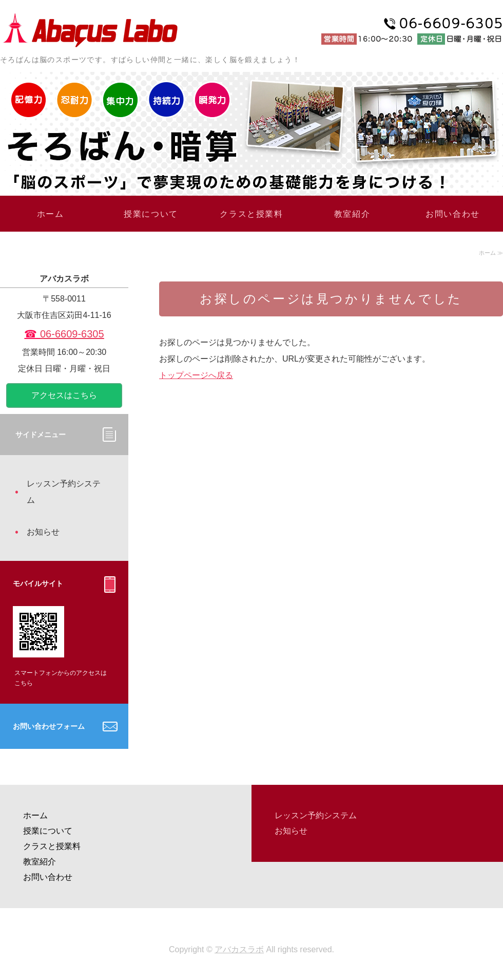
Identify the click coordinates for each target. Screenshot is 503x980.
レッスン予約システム (64, 492)
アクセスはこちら (64, 395)
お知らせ (43, 532)
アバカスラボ (239, 949)
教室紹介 (352, 214)
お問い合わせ (453, 214)
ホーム (51, 214)
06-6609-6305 (72, 334)
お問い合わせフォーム (49, 726)
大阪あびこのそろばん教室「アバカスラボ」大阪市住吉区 (90, 29)
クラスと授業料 (251, 214)
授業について (151, 214)
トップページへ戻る (196, 375)
